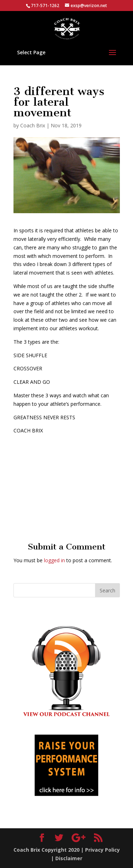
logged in (54, 560)
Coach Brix (33, 125)
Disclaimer (69, 858)
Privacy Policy (102, 850)
